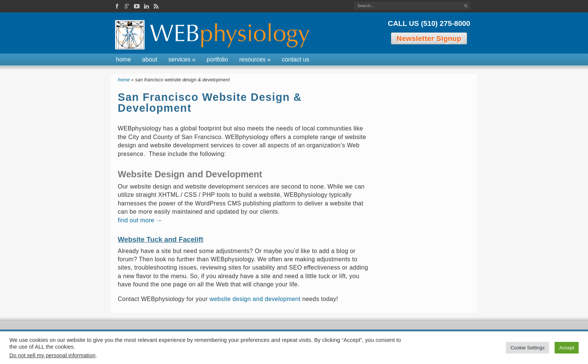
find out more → (140, 220)
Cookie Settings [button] (527, 348)
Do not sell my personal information (52, 355)
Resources (255, 59)
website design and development (255, 299)
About (150, 59)
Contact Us (296, 59)
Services (182, 59)
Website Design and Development (190, 174)
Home (123, 59)
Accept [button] (567, 348)
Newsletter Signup (429, 38)
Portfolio (217, 59)
